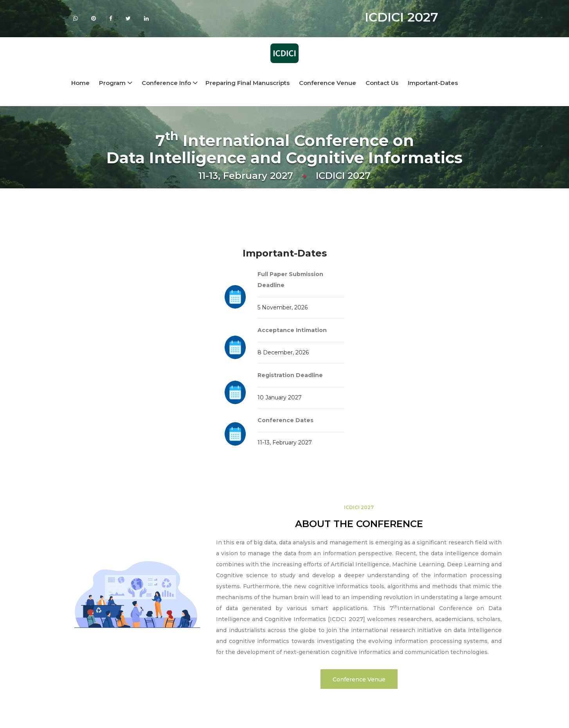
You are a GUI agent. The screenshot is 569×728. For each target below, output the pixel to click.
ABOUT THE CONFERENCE (359, 524)
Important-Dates (433, 83)
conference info (166, 83)
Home (80, 83)
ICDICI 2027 (359, 507)
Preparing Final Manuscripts (248, 83)
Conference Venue (328, 83)
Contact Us (382, 83)
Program (112, 83)
